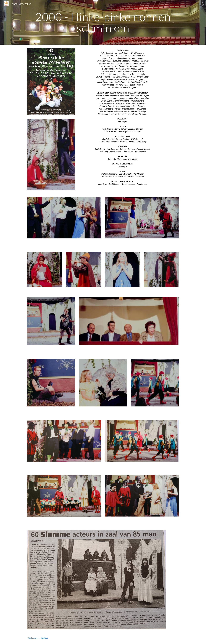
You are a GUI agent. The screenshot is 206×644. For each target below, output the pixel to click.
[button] (203, 4)
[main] (103, 22)
